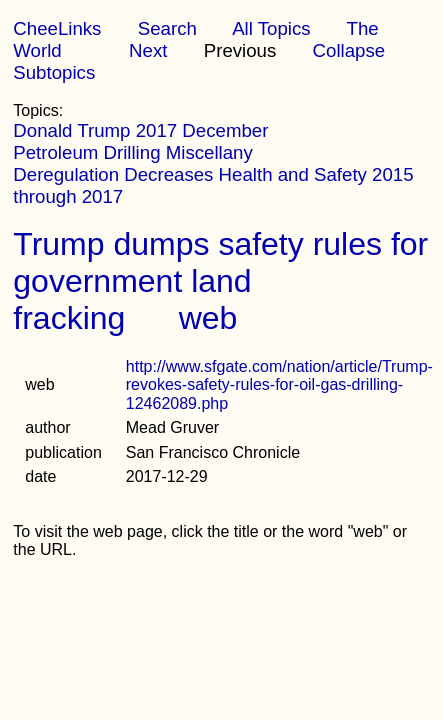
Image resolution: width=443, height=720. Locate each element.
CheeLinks (57, 28)
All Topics (271, 28)
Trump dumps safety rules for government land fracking (220, 281)
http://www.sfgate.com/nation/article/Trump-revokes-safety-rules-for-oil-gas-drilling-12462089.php (279, 385)
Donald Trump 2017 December (140, 130)
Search (167, 28)
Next (148, 50)
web (208, 318)
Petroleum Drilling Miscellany (133, 152)
